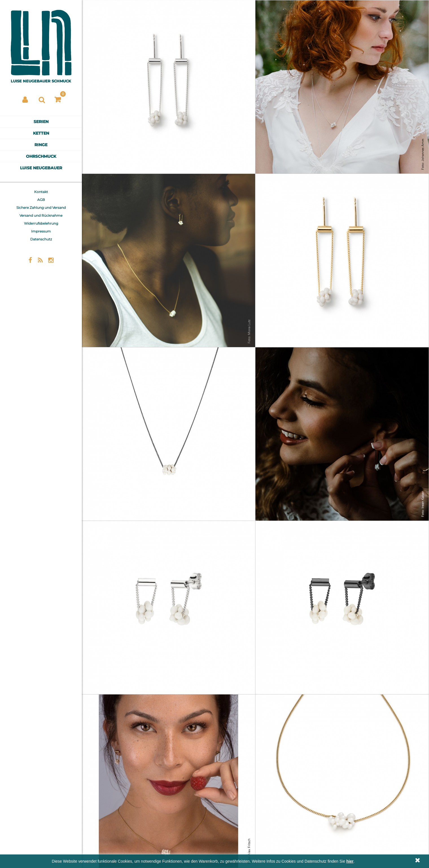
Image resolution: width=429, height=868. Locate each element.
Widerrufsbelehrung (41, 223)
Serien (41, 122)
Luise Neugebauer (41, 168)
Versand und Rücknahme (41, 215)
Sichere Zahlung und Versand (41, 208)
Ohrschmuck (41, 156)
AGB (41, 200)
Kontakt (41, 192)
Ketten (41, 133)
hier (350, 861)
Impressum (41, 231)
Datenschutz (41, 239)
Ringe (41, 145)
